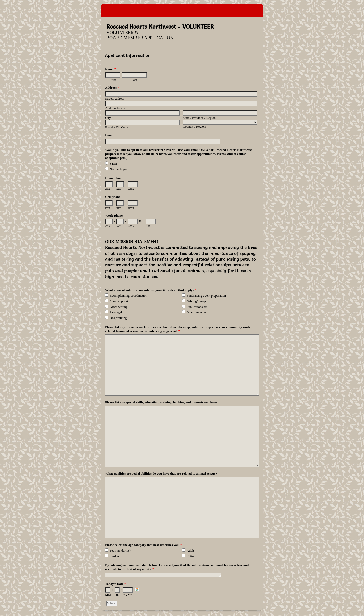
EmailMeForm (182, 10)
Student (115, 556)
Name (110, 69)
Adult (190, 550)
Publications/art (197, 307)
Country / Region (194, 127)
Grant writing (119, 307)
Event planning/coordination (128, 296)
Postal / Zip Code (117, 127)
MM (108, 595)
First (113, 80)
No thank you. (119, 169)
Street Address (115, 98)
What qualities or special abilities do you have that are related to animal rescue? (161, 474)
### (108, 189)
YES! (113, 163)
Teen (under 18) (120, 550)
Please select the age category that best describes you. (144, 545)
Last (134, 80)
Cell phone (113, 197)
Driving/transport (198, 301)
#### (131, 189)
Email (109, 135)
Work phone (114, 215)
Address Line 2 (115, 108)
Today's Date (116, 584)
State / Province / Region (199, 118)
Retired (191, 556)
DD (117, 595)
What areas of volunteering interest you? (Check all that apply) (151, 290)
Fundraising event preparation (206, 296)
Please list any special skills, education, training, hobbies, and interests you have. (161, 402)
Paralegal (116, 312)
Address (112, 88)
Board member (196, 312)
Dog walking (118, 318)
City (108, 118)
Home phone (114, 178)
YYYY (128, 595)
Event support (119, 301)
